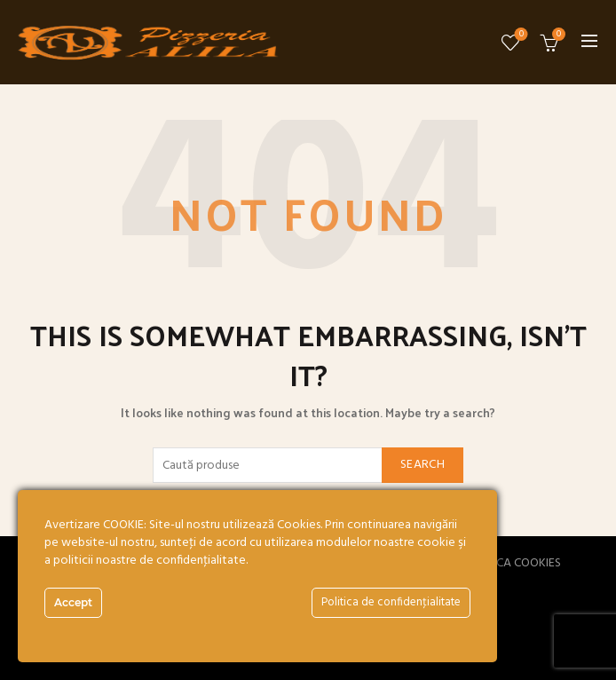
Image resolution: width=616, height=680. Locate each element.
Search (423, 465)
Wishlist (520, 35)
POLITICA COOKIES (512, 563)
